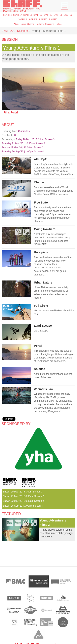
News (23, 24)
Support (31, 24)
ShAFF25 (43, 19)
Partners (40, 24)
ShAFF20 (48, 15)
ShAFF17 (17, 15)
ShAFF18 (28, 15)
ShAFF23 (23, 19)
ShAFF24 (33, 19)
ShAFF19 (38, 15)
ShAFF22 (68, 15)
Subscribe (50, 24)
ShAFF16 (7, 15)
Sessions (23, 31)
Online (59, 24)
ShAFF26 (53, 19)
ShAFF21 (58, 15)
